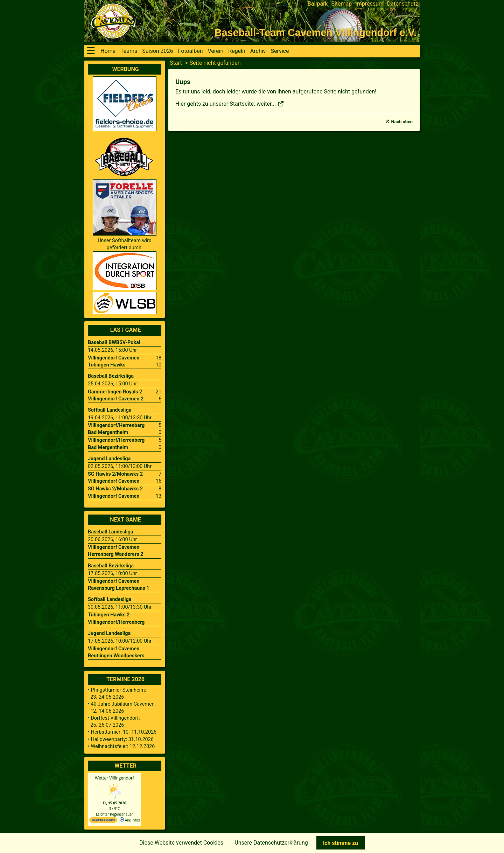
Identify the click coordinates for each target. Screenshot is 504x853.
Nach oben (402, 122)
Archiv (258, 51)
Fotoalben (191, 51)
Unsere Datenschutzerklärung (271, 843)
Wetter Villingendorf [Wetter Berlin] (114, 778)
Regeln (237, 51)
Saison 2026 (157, 51)
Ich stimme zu (341, 843)
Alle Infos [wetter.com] (130, 820)
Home (108, 51)
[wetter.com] (103, 821)
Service (280, 51)
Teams (129, 51)
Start (176, 63)
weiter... (270, 104)
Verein (215, 51)
